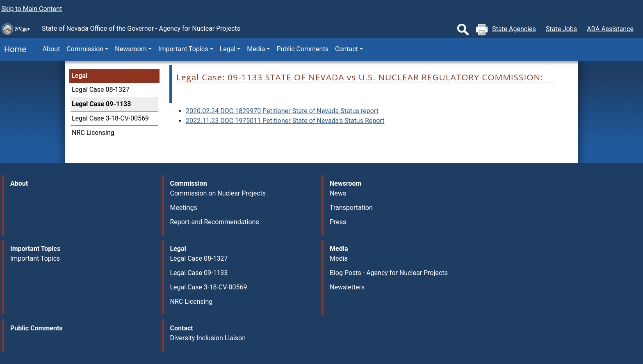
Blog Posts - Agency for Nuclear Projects (389, 273)
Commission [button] (85, 49)
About (51, 49)
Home (13, 49)
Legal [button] (228, 49)
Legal (79, 76)
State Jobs (561, 29)
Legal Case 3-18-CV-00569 (110, 118)
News (338, 193)
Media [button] (256, 49)
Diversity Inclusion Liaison (208, 338)
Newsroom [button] (131, 49)
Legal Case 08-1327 (101, 90)
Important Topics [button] (183, 49)
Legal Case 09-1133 (101, 104)
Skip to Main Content (32, 9)
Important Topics (35, 258)
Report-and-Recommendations (215, 222)
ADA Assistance (610, 29)
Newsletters (347, 287)
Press (338, 222)
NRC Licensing (93, 133)
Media (339, 258)
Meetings (184, 208)
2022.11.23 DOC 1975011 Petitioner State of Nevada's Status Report (285, 121)
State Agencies (514, 29)
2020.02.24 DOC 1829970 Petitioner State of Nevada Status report (282, 111)
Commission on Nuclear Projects (218, 193)
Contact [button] (347, 49)
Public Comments (302, 49)
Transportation (351, 208)
